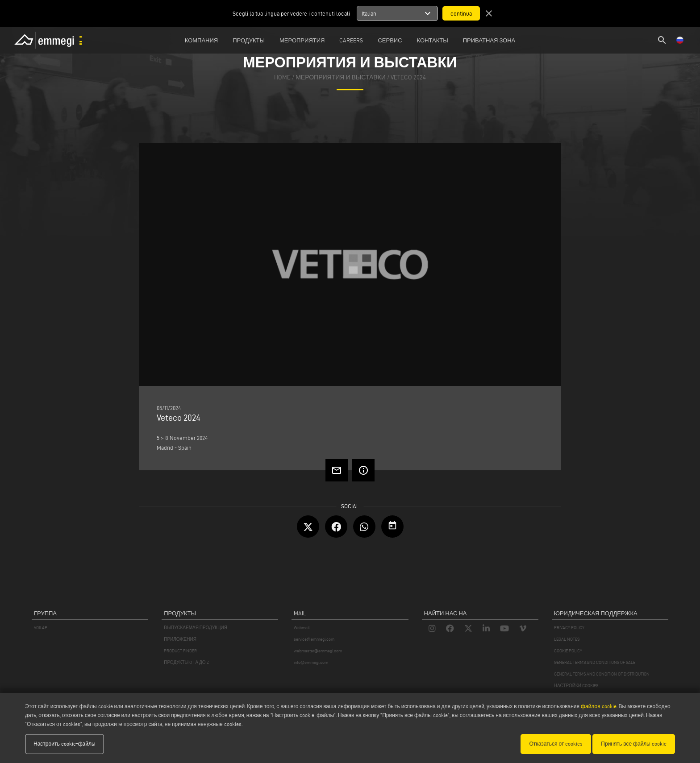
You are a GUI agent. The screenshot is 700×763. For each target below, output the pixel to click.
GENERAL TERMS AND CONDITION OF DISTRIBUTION (602, 674)
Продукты (249, 40)
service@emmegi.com (314, 639)
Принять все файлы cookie (634, 744)
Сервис (390, 40)
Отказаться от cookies (556, 744)
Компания (202, 40)
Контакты (433, 40)
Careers (351, 40)
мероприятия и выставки (341, 77)
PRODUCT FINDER (180, 651)
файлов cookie (598, 706)
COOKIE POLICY (568, 651)
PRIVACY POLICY (569, 628)
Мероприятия (302, 40)
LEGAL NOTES (567, 639)
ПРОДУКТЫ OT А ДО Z (186, 662)
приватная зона (489, 40)
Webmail (302, 628)
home (282, 77)
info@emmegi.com (311, 662)
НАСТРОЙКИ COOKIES (576, 686)
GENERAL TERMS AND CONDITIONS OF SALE (595, 662)
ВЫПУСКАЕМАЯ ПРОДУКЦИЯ (196, 628)
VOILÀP (41, 628)
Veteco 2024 (408, 77)
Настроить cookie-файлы (65, 744)
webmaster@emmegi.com (318, 651)
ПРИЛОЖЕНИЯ (180, 639)
